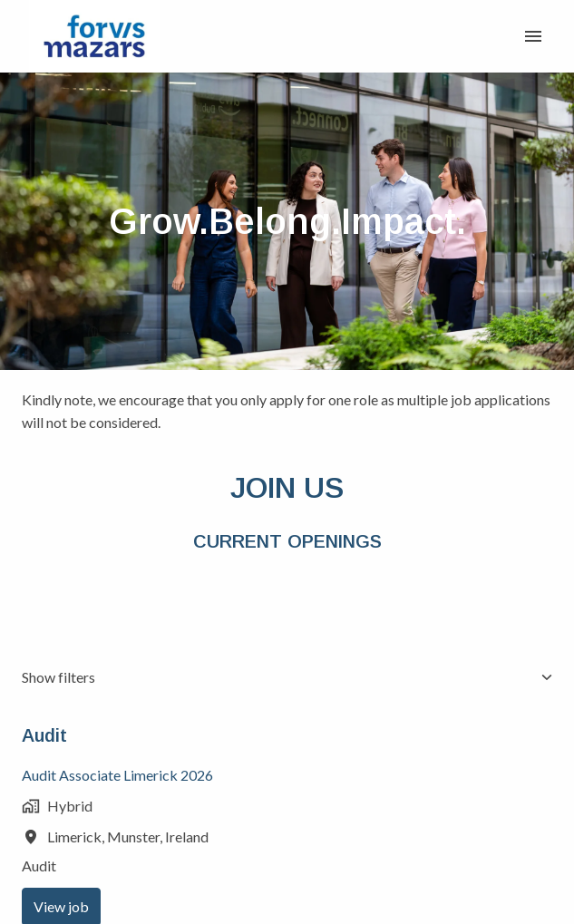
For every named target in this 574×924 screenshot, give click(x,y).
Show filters (287, 677)
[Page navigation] (533, 36)
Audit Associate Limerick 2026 (117, 775)
